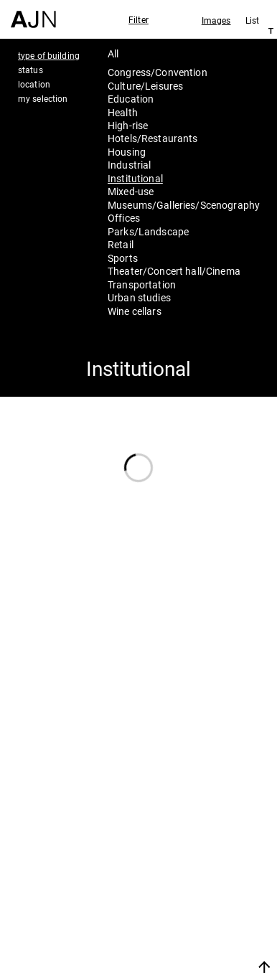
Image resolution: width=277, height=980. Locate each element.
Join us (174, 950)
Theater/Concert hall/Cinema (174, 271)
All (113, 53)
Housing (127, 152)
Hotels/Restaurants (153, 138)
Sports (123, 258)
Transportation (142, 284)
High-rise (128, 125)
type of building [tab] (49, 55)
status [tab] (30, 70)
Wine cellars (135, 311)
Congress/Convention (158, 72)
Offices (124, 218)
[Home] (33, 14)
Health (123, 112)
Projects (184, 899)
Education (131, 99)
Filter (138, 19)
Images (216, 20)
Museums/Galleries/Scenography (184, 205)
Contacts (187, 918)
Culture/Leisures (145, 86)
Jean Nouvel (198, 861)
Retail (121, 244)
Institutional (135, 178)
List (252, 20)
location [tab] (34, 84)
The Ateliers (197, 880)
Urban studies (139, 297)
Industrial (129, 165)
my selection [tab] (43, 98)
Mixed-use (131, 191)
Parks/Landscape (148, 231)
